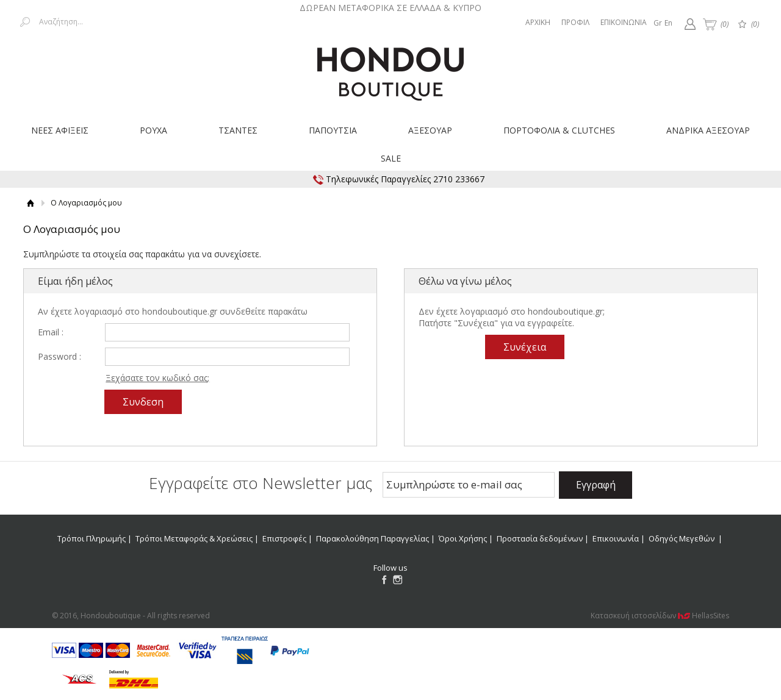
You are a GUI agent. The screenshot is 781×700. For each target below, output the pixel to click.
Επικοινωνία (616, 538)
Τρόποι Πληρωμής (92, 538)
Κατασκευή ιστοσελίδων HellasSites (660, 616)
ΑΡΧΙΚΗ (538, 22)
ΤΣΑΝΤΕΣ (238, 130)
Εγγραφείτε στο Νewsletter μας (261, 482)
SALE (391, 158)
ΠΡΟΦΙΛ (575, 22)
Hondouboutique (390, 70)
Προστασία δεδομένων (540, 538)
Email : (51, 332)
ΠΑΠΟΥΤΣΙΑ (333, 130)
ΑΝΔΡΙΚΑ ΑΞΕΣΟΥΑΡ (708, 130)
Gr (658, 23)
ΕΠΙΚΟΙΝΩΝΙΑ (624, 22)
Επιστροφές (284, 538)
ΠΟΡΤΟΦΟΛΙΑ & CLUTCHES (559, 130)
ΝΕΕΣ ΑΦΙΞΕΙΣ (60, 130)
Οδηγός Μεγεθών (682, 538)
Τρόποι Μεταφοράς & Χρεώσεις (194, 538)
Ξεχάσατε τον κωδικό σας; (157, 378)
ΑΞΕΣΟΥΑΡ (430, 130)
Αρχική (31, 203)
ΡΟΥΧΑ (153, 130)
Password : (59, 356)
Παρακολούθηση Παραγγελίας (373, 538)
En (668, 23)
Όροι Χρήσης (463, 538)
